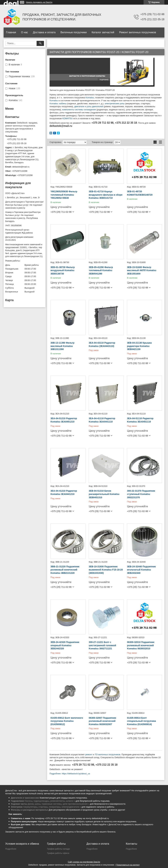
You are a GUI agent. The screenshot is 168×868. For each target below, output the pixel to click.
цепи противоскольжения (75, 804)
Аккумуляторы (30, 807)
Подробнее (11, 849)
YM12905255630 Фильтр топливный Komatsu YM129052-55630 (64, 195)
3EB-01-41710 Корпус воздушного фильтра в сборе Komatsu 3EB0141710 (106, 195)
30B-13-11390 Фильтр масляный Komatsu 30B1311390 (63, 346)
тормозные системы (52, 804)
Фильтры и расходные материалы (29, 810)
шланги (70, 801)
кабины (63, 103)
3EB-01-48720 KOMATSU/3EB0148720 (140, 193)
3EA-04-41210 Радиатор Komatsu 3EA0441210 (64, 492)
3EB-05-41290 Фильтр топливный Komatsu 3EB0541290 (101, 270)
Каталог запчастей (103, 32)
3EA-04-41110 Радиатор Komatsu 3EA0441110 (102, 420)
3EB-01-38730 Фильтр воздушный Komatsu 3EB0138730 (63, 270)
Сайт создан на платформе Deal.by (84, 862)
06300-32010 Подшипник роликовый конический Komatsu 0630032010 (141, 645)
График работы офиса (58, 853)
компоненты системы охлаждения (79, 110)
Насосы (29, 801)
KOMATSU (68, 118)
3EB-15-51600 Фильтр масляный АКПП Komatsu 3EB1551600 (142, 270)
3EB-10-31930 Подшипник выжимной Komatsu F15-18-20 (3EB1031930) (106, 570)
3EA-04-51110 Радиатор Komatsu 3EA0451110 (140, 420)
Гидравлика (17, 801)
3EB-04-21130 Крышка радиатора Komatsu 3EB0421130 (139, 346)
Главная (11, 32)
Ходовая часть (19, 804)
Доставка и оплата (44, 32)
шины (38, 804)
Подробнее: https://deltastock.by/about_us (70, 774)
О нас (25, 32)
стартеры (43, 807)
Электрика (16, 807)
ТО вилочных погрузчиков (108, 754)
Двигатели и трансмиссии (25, 798)
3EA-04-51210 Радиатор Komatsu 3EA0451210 (64, 420)
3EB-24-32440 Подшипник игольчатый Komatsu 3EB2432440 (141, 570)
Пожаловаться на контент (128, 865)
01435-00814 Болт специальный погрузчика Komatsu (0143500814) (141, 721)
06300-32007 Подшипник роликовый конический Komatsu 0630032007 (102, 721)
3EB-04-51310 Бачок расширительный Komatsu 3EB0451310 (104, 494)
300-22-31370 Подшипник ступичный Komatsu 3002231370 (141, 494)
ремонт (89, 754)
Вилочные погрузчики (74, 32)
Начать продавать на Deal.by (39, 2)
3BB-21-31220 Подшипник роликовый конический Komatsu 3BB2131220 (65, 570)
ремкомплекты (57, 801)
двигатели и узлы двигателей (89, 106)
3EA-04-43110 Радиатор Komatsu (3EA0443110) (102, 344)
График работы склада (58, 849)
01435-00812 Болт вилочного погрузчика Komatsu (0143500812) (67, 721)
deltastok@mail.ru (21, 167)
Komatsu (90, 98)
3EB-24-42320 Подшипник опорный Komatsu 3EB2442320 (65, 645)
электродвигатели (70, 807)
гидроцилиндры (41, 801)
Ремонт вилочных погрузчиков (138, 32)
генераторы (55, 807)
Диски (31, 804)
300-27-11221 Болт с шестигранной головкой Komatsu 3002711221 (102, 645)
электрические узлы (115, 103)
